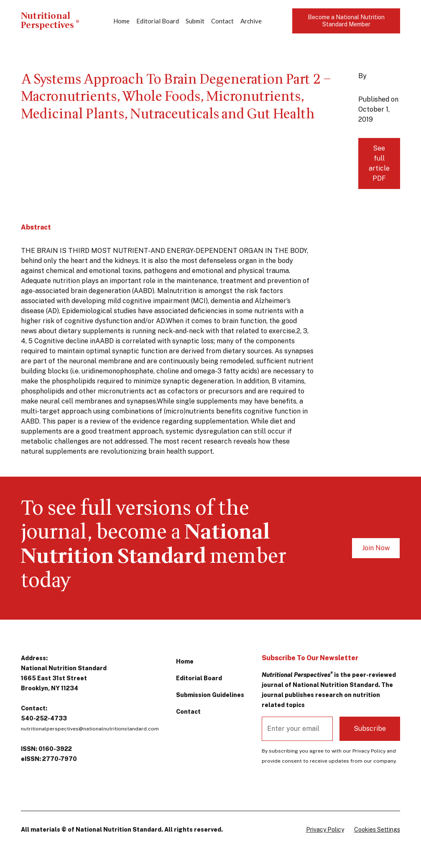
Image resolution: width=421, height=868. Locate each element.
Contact (222, 21)
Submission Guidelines (210, 695)
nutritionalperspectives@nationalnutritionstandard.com (90, 729)
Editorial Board (158, 21)
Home (121, 21)
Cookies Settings (377, 830)
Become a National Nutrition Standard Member (346, 21)
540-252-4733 (44, 718)
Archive (251, 21)
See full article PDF (379, 163)
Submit (195, 21)
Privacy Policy (325, 830)
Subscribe (370, 729)
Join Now (376, 548)
